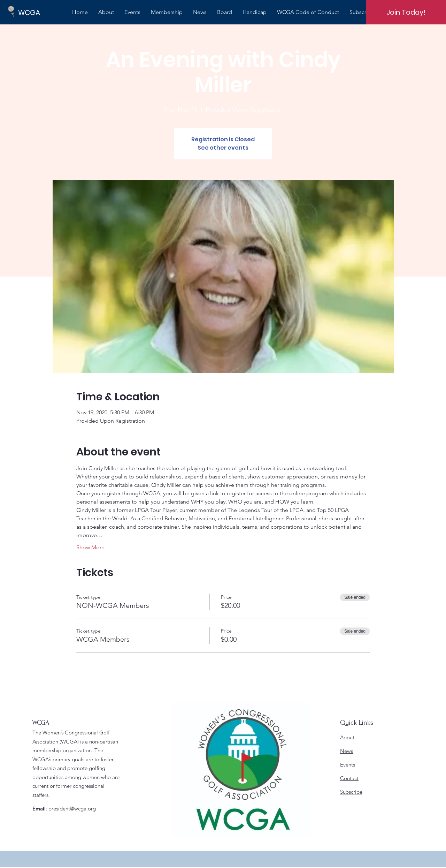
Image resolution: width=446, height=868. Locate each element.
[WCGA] (42, 12)
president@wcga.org (72, 809)
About (347, 737)
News (347, 751)
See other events (223, 148)
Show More (90, 547)
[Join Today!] (406, 12)
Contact (349, 778)
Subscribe (351, 792)
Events (348, 765)
